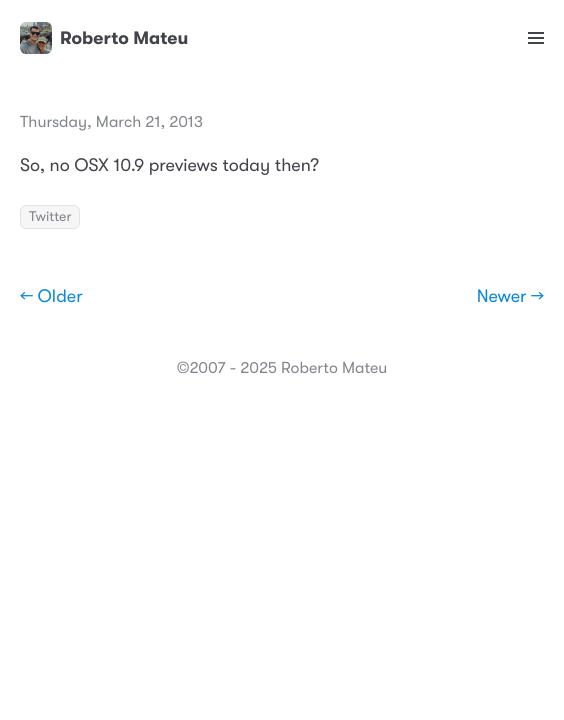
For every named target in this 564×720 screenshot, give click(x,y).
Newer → (510, 297)
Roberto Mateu (104, 38)
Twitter (50, 217)
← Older (51, 297)
